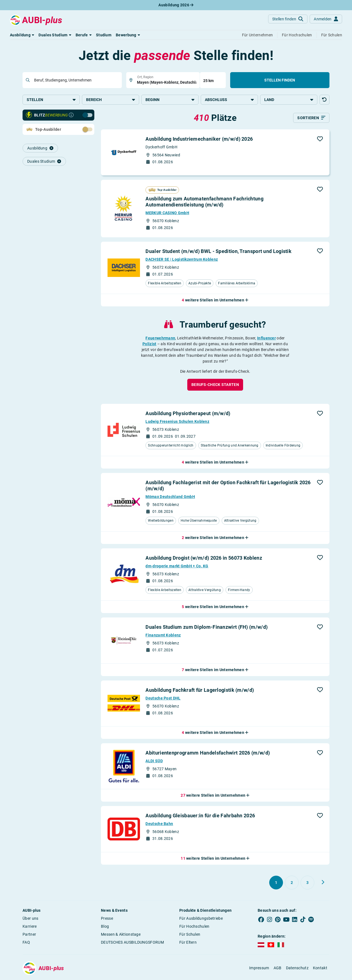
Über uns (30, 919)
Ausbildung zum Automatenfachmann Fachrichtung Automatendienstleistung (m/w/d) (204, 202)
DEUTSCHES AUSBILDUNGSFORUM (132, 943)
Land (289, 100)
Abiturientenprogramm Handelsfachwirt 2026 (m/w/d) (208, 753)
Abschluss (229, 100)
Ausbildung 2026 (176, 5)
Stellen (51, 100)
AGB (278, 968)
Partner (29, 935)
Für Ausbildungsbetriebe (201, 919)
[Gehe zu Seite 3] (307, 883)
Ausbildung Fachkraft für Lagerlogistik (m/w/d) (200, 690)
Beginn (170, 100)
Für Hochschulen (194, 927)
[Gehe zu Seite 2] (292, 883)
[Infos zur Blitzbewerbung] (71, 116)
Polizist (149, 344)
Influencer (266, 338)
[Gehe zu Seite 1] (276, 883)
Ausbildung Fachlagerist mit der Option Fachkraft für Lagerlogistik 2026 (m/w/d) (228, 486)
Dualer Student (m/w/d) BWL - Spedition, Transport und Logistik (218, 251)
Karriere (30, 927)
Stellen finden (280, 80)
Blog (105, 927)
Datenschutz (297, 968)
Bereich (111, 100)
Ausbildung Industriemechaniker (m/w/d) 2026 (199, 139)
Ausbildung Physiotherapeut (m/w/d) (188, 414)
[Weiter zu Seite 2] (323, 883)
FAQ (26, 943)
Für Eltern (188, 943)
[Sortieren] (311, 118)
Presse (107, 919)
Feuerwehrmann (160, 338)
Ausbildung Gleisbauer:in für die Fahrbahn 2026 (200, 816)
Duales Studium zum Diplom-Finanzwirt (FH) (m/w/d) (207, 628)
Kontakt (320, 968)
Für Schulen (190, 935)
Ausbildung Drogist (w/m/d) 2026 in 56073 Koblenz (204, 558)
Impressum (259, 968)
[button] (22, 35)
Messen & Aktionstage (121, 935)
